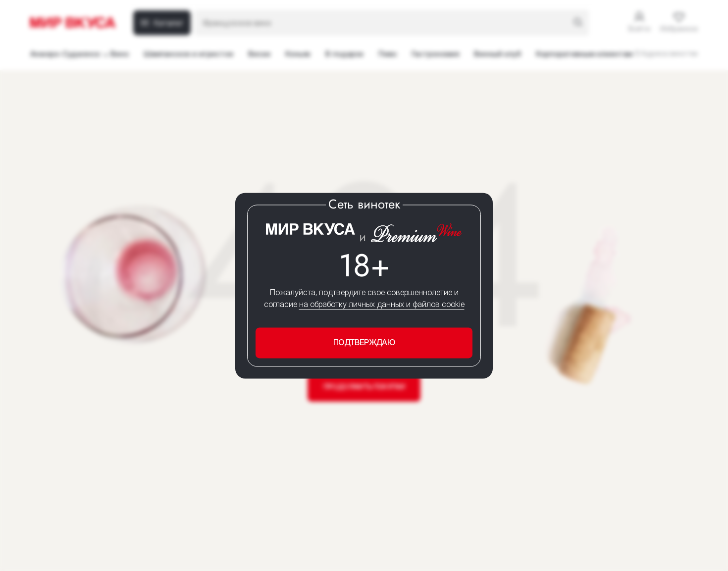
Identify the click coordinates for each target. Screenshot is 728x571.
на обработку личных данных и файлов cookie (382, 305)
